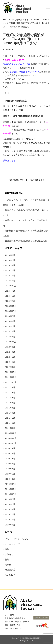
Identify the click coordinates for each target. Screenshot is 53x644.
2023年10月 (11, 311)
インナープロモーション (17, 539)
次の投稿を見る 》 (37, 180)
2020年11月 (11, 438)
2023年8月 (10, 316)
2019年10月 (11, 494)
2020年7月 (10, 459)
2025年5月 (10, 275)
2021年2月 (10, 423)
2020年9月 (10, 448)
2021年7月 (10, 398)
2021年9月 (10, 387)
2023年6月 (10, 326)
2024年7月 (10, 291)
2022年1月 (10, 367)
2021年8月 (10, 392)
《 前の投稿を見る (16, 180)
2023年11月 (11, 306)
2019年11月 (11, 489)
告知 (7, 559)
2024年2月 (10, 301)
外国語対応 (10, 570)
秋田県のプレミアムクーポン (17, 64)
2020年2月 (10, 474)
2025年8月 (10, 260)
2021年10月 (11, 382)
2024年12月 (11, 286)
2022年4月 (10, 352)
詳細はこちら (9, 160)
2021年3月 (10, 418)
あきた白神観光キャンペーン (24, 72)
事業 (7, 549)
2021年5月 (10, 408)
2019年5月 (10, 519)
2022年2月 (10, 362)
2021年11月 (11, 377)
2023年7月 (10, 321)
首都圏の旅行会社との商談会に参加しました (26, 241)
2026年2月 (10, 255)
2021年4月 (10, 413)
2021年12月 (11, 372)
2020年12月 (11, 433)
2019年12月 (11, 484)
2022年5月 (10, 347)
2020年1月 (10, 479)
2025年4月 (10, 281)
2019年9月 (10, 499)
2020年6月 (10, 464)
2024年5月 (10, 296)
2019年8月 (10, 504)
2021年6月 (10, 403)
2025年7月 (10, 265)
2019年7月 (10, 509)
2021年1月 (10, 428)
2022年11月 (11, 342)
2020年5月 (10, 469)
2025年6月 (10, 270)
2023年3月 (10, 337)
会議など (9, 554)
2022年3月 (10, 357)
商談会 (8, 565)
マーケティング (12, 544)
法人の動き (10, 575)
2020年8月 (10, 453)
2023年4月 (10, 331)
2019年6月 (10, 514)
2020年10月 (11, 443)
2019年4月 (10, 525)
